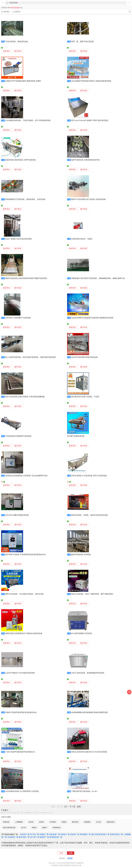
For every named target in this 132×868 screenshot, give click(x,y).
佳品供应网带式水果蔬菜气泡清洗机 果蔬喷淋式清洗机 (92, 318)
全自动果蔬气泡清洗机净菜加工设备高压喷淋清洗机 (91, 81)
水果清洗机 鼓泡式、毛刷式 (82, 239)
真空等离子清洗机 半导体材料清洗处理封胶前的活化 (26, 555)
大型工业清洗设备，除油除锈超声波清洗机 (88, 673)
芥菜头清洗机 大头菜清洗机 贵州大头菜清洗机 (89, 476)
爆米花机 (75, 822)
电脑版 (70, 858)
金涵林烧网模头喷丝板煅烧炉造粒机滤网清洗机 (90, 712)
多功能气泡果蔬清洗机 (76, 436)
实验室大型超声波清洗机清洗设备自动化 (21, 712)
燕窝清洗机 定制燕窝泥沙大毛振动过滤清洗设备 (24, 633)
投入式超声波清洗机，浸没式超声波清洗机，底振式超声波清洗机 (31, 357)
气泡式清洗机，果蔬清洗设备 (17, 42)
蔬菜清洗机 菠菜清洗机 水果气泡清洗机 (21, 160)
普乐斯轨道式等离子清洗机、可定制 (85, 397)
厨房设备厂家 (55, 834)
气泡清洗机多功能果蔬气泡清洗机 (18, 436)
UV (43, 813)
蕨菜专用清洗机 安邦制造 (81, 555)
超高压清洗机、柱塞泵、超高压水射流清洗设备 (90, 515)
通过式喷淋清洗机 (9, 828)
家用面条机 (57, 828)
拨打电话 (18, 51)
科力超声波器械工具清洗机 (82, 633)
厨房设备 (6, 822)
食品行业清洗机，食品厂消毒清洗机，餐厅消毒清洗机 (92, 594)
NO (29, 813)
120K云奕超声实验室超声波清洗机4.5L (20, 752)
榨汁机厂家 (34, 834)
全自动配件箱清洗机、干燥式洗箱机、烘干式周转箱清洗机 (28, 120)
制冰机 (31, 822)
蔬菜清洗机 (111, 822)
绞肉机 (41, 822)
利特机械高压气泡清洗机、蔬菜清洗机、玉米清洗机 (25, 199)
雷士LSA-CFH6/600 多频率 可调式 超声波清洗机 (90, 120)
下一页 (72, 807)
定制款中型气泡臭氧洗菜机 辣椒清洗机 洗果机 (23, 81)
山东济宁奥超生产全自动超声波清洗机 (20, 673)
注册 (71, 853)
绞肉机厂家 (65, 834)
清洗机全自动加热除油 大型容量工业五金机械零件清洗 (26, 476)
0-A (2, 813)
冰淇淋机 (53, 822)
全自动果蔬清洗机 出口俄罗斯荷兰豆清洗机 (22, 791)
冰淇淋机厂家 (13, 837)
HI (18, 813)
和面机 (34, 828)
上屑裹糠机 (19, 822)
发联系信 (6, 51)
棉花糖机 (87, 822)
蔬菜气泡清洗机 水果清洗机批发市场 (85, 160)
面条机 (64, 822)
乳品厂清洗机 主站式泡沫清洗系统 (19, 239)
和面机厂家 (44, 834)
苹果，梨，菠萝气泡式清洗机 (83, 42)
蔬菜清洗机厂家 (116, 834)
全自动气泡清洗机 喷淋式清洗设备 (85, 357)
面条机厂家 (75, 834)
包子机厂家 (35, 837)
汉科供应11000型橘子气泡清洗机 (18, 318)
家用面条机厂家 (56, 837)
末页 (79, 807)
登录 (61, 853)
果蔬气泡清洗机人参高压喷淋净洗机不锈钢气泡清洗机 (26, 278)
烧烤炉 (45, 828)
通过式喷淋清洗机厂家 (100, 834)
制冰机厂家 (25, 834)
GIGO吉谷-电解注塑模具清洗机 (17, 515)
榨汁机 (24, 828)
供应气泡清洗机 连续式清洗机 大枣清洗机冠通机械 (25, 397)
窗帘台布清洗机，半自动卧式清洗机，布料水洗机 (24, 594)
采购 (129, 692)
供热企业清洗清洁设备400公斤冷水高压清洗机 (89, 752)
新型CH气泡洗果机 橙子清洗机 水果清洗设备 (89, 199)
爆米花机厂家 (24, 837)
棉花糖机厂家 (85, 834)
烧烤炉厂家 (44, 837)
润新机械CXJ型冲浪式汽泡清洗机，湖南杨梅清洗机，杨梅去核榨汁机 (98, 278)
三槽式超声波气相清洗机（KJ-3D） (85, 791)
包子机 (99, 822)
